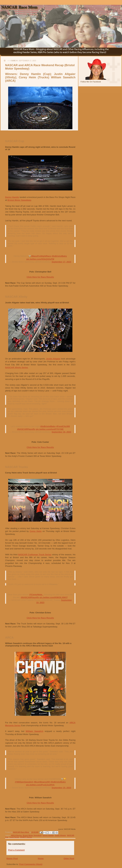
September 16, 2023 (61, 432)
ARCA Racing (16, 835)
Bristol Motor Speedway (19, 200)
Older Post (69, 858)
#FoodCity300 (63, 426)
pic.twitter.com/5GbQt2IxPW (40, 259)
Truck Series (14, 837)
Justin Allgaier (53, 359)
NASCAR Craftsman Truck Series (35, 555)
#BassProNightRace (41, 256)
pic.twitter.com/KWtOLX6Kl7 (54, 597)
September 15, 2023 (61, 788)
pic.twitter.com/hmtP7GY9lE (50, 429)
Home (41, 858)
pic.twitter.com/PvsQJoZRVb (40, 785)
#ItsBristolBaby (59, 256)
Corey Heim (36, 531)
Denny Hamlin (12, 197)
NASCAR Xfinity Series (17, 367)
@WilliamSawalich (24, 782)
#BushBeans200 (42, 782)
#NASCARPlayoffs (26, 429)
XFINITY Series (26, 837)
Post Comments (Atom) (31, 864)
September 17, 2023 (61, 262)
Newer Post (12, 858)
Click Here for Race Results (40, 277)
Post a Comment (16, 850)
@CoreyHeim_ (36, 595)
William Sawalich (35, 731)
